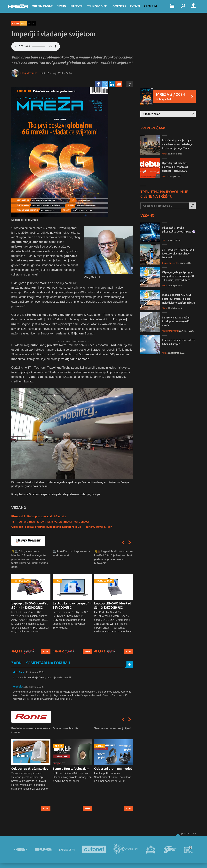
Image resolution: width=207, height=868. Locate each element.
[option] (31, 602)
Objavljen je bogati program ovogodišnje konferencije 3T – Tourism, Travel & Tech (62, 527)
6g (30, 23)
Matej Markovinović (170, 331)
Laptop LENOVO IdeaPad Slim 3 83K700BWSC (113, 605)
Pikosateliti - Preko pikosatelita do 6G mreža (38, 516)
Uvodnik (16, 23)
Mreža (24, 23)
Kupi (46, 651)
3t (34, 23)
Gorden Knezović (169, 263)
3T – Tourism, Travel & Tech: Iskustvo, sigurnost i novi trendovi (50, 522)
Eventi (138, 8)
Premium (153, 8)
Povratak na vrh (188, 834)
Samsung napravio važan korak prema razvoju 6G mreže (176, 321)
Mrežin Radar (45, 8)
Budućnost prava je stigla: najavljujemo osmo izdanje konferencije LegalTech (177, 144)
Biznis (64, 8)
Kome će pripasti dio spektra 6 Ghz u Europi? (179, 342)
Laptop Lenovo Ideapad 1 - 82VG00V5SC (72, 605)
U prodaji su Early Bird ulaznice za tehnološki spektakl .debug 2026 (175, 167)
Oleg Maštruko (29, 73)
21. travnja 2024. (35, 672)
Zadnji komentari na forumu (41, 663)
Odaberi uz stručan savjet (30, 769)
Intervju (79, 8)
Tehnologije (100, 8)
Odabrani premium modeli (113, 769)
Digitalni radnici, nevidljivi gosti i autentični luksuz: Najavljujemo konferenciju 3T (179, 299)
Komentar (121, 8)
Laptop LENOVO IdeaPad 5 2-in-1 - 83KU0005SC (30, 605)
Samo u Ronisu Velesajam (71, 769)
